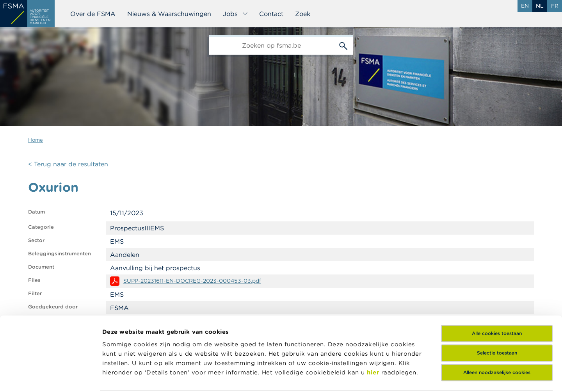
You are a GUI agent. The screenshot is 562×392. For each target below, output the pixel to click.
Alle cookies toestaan (497, 277)
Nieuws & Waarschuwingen (169, 14)
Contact (271, 14)
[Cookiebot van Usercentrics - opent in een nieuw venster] (51, 377)
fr (555, 6)
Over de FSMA (93, 14)
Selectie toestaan (497, 297)
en (525, 6)
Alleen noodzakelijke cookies (497, 316)
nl (540, 6)
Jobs (236, 14)
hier (374, 316)
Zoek (303, 14)
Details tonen (122, 377)
